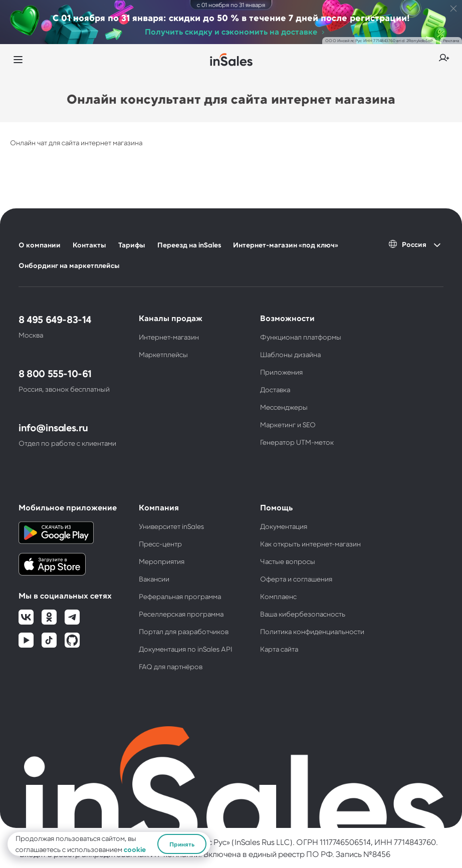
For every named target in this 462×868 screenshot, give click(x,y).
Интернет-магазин (169, 337)
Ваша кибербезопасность (303, 614)
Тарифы (132, 245)
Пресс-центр (160, 544)
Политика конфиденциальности (312, 631)
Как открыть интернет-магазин (310, 544)
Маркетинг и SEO (288, 424)
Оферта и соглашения (296, 579)
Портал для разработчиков (184, 631)
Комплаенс (278, 596)
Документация (284, 526)
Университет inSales (171, 526)
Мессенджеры (284, 407)
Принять (182, 844)
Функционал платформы (301, 337)
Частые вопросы (288, 561)
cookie (135, 849)
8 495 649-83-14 (55, 319)
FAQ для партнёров (171, 666)
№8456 (377, 854)
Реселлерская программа (181, 614)
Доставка (275, 389)
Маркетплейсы (163, 354)
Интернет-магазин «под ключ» (286, 245)
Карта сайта (279, 649)
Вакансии (154, 579)
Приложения (281, 372)
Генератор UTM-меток (297, 442)
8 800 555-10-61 (55, 373)
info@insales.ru (53, 427)
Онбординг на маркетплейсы (69, 265)
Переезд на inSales (189, 245)
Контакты (89, 245)
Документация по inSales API (186, 649)
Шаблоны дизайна (290, 354)
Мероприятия (162, 561)
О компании (40, 245)
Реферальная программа (180, 596)
